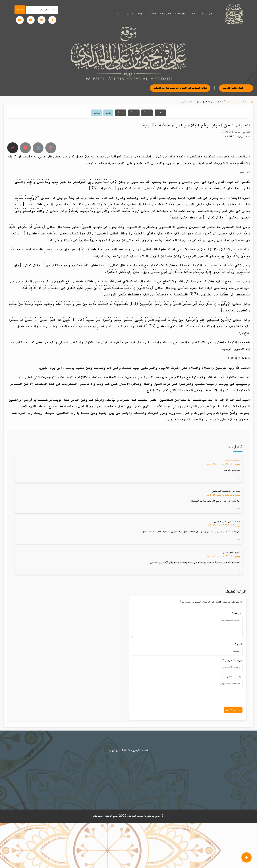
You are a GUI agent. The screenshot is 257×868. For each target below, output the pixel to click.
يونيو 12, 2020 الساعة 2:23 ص (223, 464)
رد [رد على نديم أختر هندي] (239, 570)
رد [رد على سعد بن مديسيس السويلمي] (239, 508)
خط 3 (134, 113)
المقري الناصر (232, 460)
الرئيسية (207, 14)
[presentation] (204, 696)
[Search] (42, 10)
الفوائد (141, 14)
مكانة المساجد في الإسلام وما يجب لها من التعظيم (190, 88)
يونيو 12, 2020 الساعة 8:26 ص (223, 495)
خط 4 (121, 113)
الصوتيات (165, 14)
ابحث (20, 10)
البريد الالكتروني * (232, 661)
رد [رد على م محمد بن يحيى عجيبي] (239, 539)
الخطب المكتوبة (234, 102)
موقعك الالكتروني (233, 677)
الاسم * (239, 644)
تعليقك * (237, 614)
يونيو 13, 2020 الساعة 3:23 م (224, 526)
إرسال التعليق (233, 710)
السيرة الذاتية (125, 14)
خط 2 (147, 113)
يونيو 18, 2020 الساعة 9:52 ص (223, 556)
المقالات (180, 14)
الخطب (193, 14)
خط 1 (160, 113)
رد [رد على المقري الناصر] (239, 477)
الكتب (153, 14)
